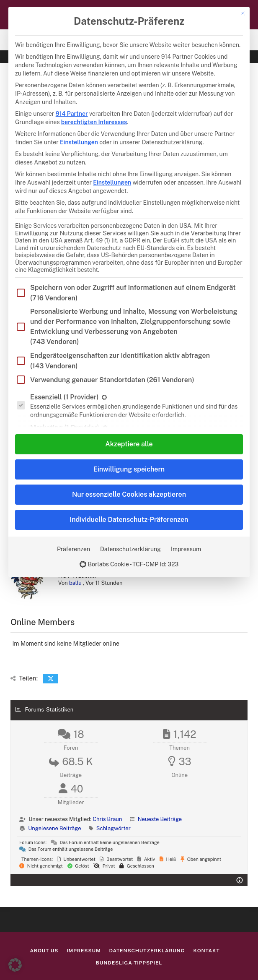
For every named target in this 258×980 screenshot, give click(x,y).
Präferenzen (74, 549)
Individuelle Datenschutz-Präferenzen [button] (129, 520)
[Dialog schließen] (243, 13)
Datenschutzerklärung (130, 549)
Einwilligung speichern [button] (129, 469)
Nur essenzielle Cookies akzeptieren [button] (129, 494)
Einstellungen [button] (79, 142)
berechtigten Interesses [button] (94, 122)
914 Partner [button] (72, 114)
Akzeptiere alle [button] (129, 444)
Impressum (186, 549)
